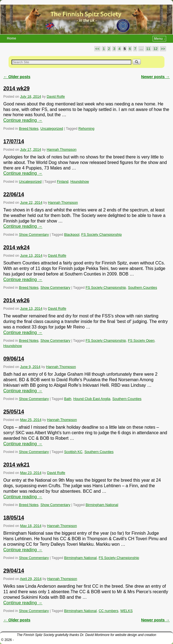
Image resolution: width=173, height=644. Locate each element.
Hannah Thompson (61, 149)
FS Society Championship (102, 234)
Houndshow (79, 181)
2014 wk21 (17, 465)
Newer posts (155, 77)
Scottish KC (73, 452)
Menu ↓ (160, 39)
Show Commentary (34, 234)
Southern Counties (142, 287)
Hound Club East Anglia (92, 399)
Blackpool (72, 234)
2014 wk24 (17, 247)
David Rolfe (56, 96)
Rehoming (86, 128)
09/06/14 (14, 359)
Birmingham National (102, 505)
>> (163, 49)
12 (156, 49)
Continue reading (23, 120)
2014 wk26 (17, 300)
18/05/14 (14, 518)
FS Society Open (141, 340)
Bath (68, 399)
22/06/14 (14, 194)
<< (97, 49)
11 (148, 49)
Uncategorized (52, 128)
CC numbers (109, 611)
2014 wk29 (17, 88)
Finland (63, 181)
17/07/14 (14, 141)
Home (11, 38)
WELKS (127, 611)
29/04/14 (14, 571)
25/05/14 (14, 412)
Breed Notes (29, 128)
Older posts (17, 77)
